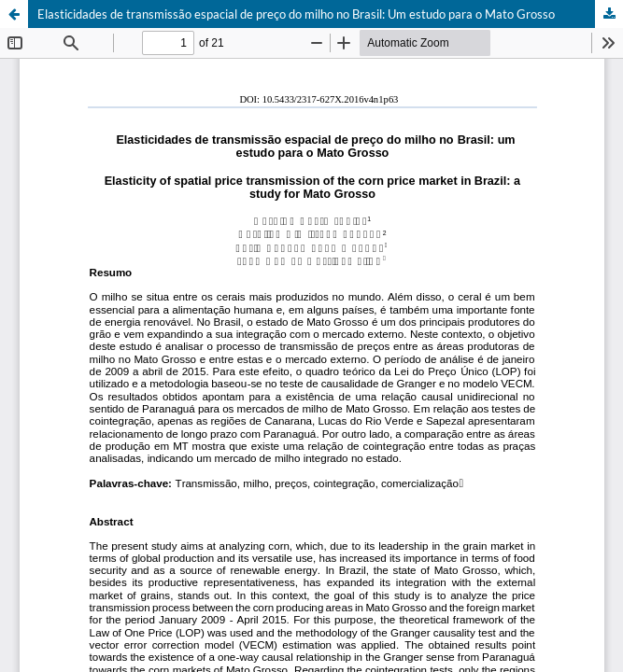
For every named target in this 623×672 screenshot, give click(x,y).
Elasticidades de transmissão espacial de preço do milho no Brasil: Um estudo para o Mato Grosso (296, 14)
